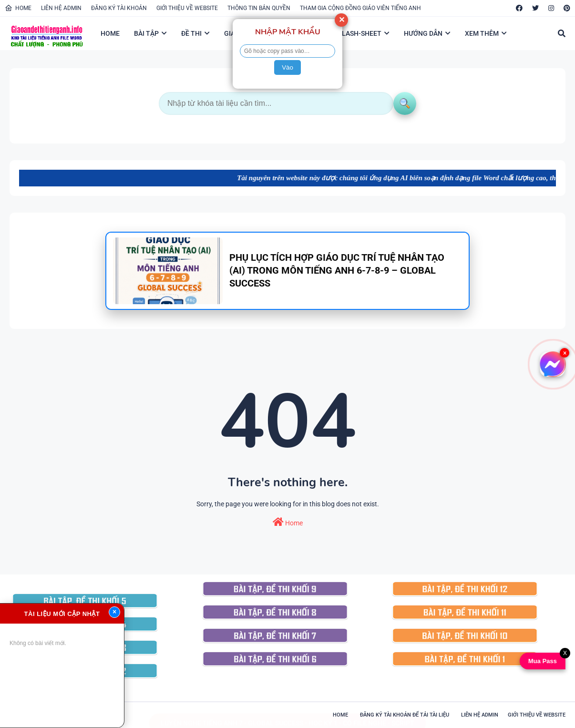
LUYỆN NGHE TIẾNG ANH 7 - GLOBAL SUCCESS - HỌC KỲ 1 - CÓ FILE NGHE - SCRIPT (287, 714)
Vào (287, 67)
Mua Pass (542, 661)
